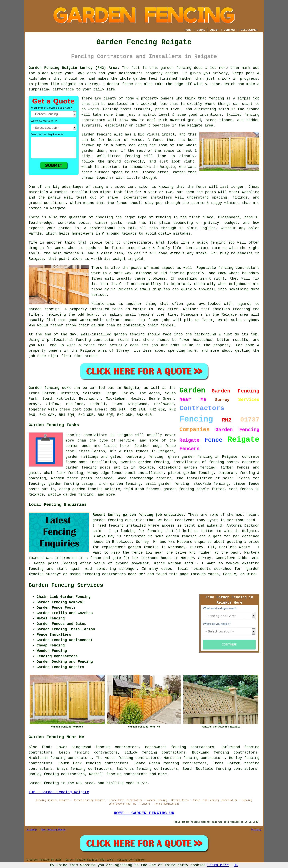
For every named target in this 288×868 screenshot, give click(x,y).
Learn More (218, 865)
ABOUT (215, 30)
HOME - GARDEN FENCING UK (144, 813)
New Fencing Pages (53, 830)
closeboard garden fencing (187, 468)
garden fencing (44, 309)
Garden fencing (97, 134)
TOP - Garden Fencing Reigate (59, 792)
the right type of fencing (143, 217)
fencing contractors (239, 268)
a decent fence (118, 84)
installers (161, 198)
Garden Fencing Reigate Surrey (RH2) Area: (74, 68)
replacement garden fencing (130, 547)
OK (236, 865)
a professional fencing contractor (79, 340)
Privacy (256, 830)
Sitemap (32, 830)
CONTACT (230, 30)
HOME (188, 30)
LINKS (201, 30)
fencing (218, 243)
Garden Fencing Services (66, 585)
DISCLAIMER (249, 30)
